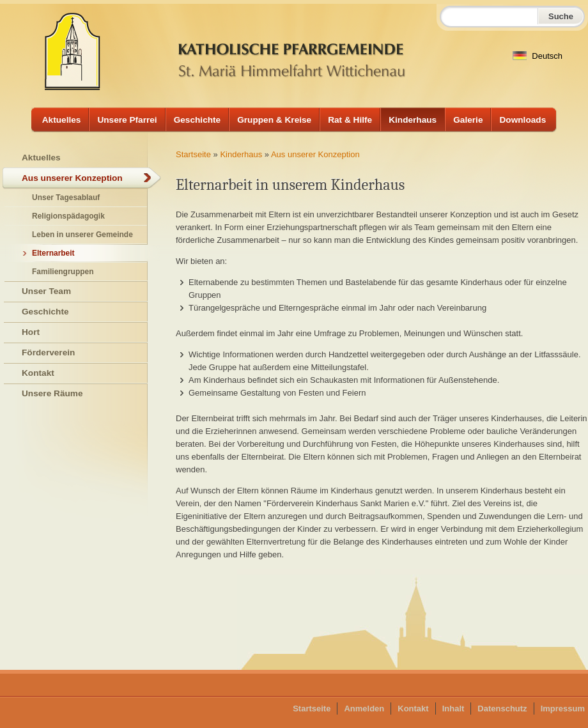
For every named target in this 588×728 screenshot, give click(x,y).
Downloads (522, 120)
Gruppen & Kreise (274, 120)
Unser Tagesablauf (66, 197)
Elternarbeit (53, 253)
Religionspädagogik (68, 216)
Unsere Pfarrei (127, 120)
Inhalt (453, 709)
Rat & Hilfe (350, 120)
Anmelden (364, 709)
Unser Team (46, 291)
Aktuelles (62, 120)
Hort (31, 332)
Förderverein (48, 352)
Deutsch (538, 56)
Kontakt (38, 373)
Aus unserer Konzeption (315, 154)
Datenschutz (502, 709)
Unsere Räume (52, 393)
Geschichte (197, 120)
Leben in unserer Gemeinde (82, 235)
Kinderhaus (413, 120)
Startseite (193, 154)
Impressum (563, 709)
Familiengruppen (63, 272)
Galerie (468, 120)
